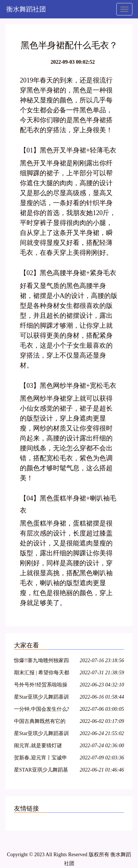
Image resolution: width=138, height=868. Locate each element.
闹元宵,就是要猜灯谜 (38, 746)
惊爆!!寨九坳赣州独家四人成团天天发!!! (41, 662)
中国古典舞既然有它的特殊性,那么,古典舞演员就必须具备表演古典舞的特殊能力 (41, 722)
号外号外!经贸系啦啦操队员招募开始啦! (41, 686)
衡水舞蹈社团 (26, 9)
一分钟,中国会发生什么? (42, 709)
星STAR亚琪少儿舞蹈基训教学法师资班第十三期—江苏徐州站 (41, 771)
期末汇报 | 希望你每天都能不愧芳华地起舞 (42, 674)
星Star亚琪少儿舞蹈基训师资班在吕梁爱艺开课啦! (41, 698)
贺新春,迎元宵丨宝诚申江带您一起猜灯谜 (40, 759)
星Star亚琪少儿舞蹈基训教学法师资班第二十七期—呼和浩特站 (41, 735)
